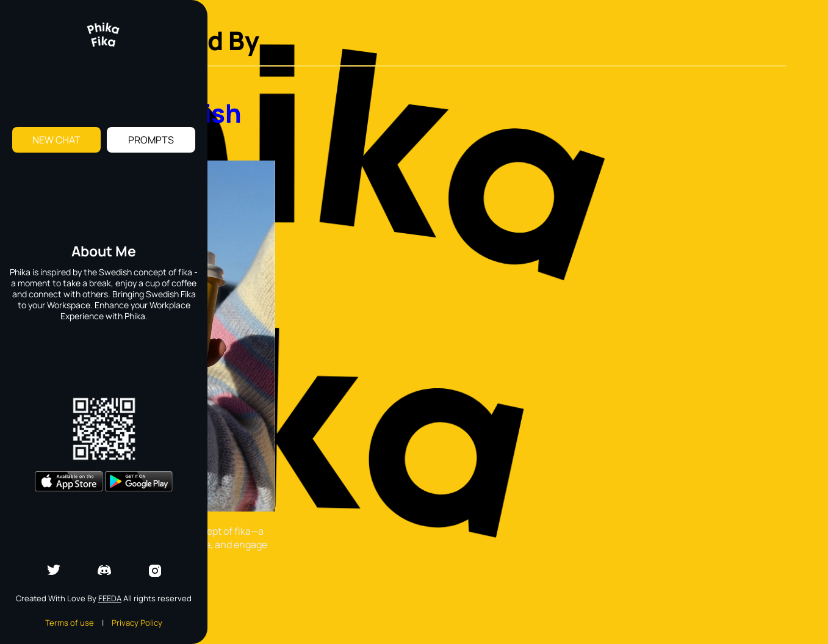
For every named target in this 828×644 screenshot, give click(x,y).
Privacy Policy (137, 623)
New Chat (56, 140)
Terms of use (70, 623)
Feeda (110, 598)
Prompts (151, 140)
